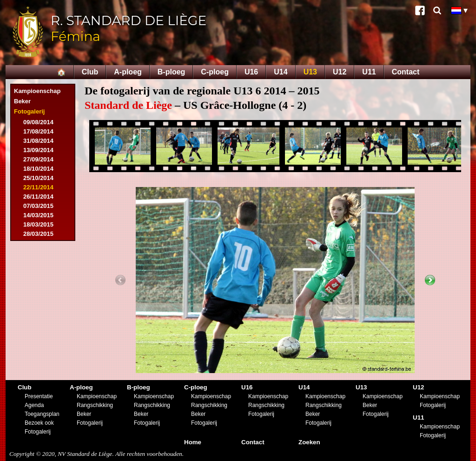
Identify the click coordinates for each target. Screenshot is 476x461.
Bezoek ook (39, 423)
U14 (281, 72)
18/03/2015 (38, 224)
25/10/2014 (38, 178)
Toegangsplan (42, 414)
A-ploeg (128, 72)
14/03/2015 (38, 215)
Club (90, 72)
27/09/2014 (38, 159)
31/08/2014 (38, 141)
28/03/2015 (38, 234)
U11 (369, 72)
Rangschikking (95, 405)
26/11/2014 (38, 197)
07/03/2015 (38, 206)
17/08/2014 (38, 131)
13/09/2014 (38, 150)
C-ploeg (215, 72)
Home (193, 442)
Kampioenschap (37, 91)
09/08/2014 (38, 122)
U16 (251, 72)
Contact (406, 72)
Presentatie (39, 396)
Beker (22, 101)
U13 (310, 72)
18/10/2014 (38, 169)
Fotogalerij (29, 111)
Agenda (34, 405)
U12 (340, 72)
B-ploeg (172, 72)
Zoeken (309, 442)
